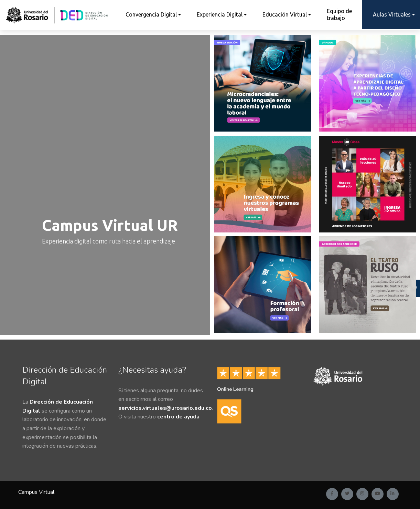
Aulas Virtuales (392, 14)
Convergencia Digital (151, 14)
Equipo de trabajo (339, 14)
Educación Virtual (285, 14)
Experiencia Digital (220, 14)
